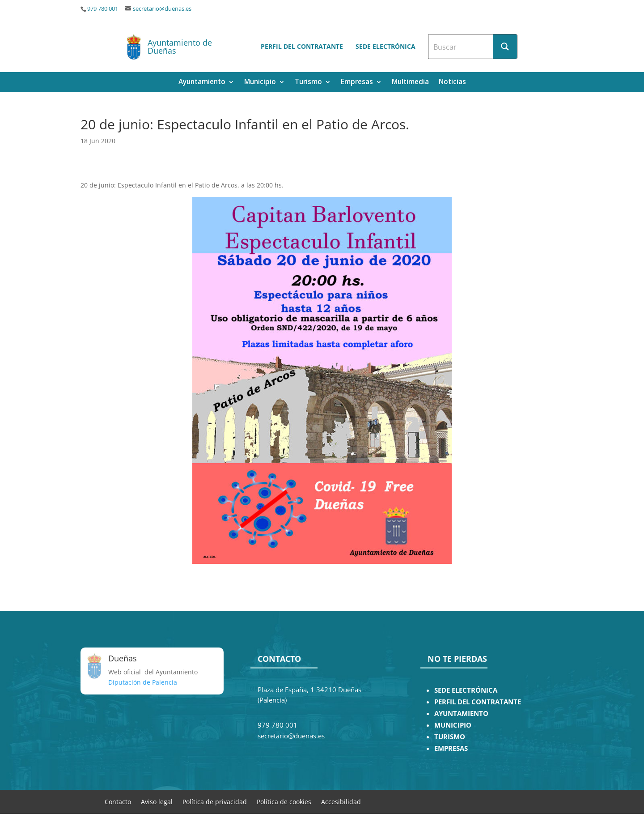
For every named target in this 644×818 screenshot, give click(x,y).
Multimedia (410, 83)
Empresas (357, 83)
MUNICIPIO (453, 725)
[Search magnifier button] (505, 47)
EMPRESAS (451, 748)
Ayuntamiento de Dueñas (180, 47)
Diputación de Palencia (143, 682)
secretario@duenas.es (162, 9)
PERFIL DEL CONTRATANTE (478, 702)
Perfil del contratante (302, 46)
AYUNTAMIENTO (461, 714)
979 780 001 (103, 9)
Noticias (452, 83)
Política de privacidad (215, 801)
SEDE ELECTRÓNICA (466, 690)
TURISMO (450, 737)
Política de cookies (284, 801)
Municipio (260, 83)
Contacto (118, 801)
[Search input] (461, 47)
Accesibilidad (341, 801)
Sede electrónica (386, 46)
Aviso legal (157, 801)
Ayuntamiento (202, 83)
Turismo (308, 83)
